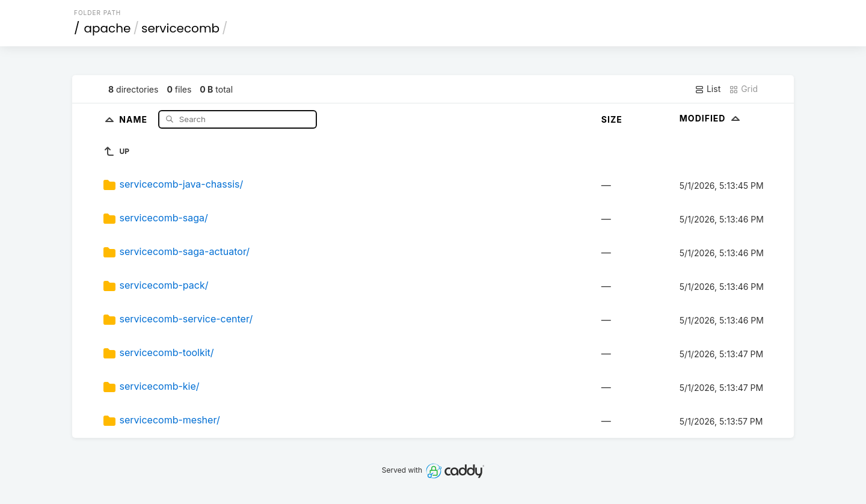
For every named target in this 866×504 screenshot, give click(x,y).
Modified (711, 118)
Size (612, 119)
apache (108, 28)
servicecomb (180, 28)
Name (134, 119)
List (708, 89)
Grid (743, 89)
